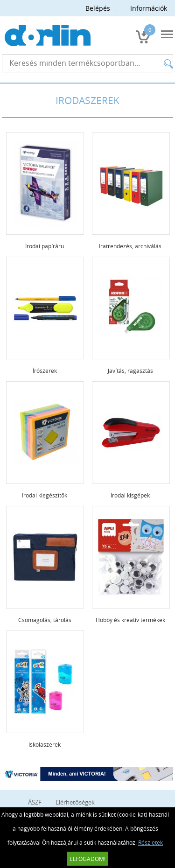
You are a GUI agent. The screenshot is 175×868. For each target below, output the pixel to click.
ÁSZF (35, 802)
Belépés (98, 8)
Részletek (150, 842)
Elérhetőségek (75, 802)
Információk (149, 8)
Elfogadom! (87, 859)
